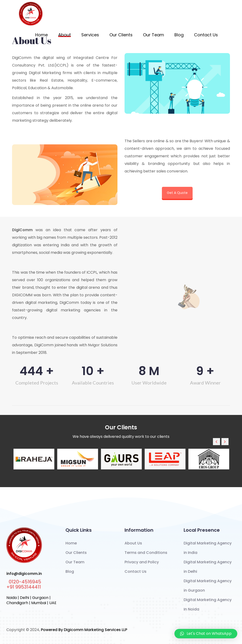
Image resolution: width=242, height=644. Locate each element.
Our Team (153, 35)
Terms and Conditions (146, 553)
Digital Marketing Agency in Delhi (208, 567)
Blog (179, 35)
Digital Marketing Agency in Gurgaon (208, 586)
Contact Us (206, 35)
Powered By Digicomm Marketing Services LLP (84, 630)
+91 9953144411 (24, 587)
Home (41, 35)
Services (90, 35)
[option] (34, 459)
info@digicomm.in (24, 574)
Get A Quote (177, 193)
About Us (133, 543)
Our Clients (121, 35)
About (65, 35)
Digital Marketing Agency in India (208, 548)
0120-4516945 (25, 582)
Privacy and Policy (142, 562)
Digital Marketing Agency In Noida (208, 604)
